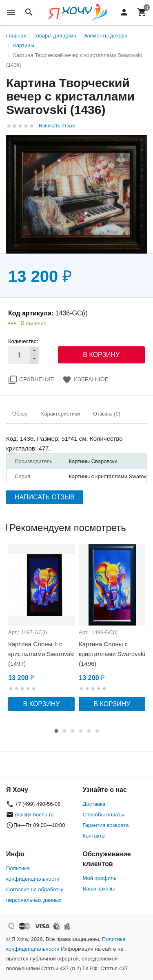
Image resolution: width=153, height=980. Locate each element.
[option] (41, 628)
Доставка (94, 804)
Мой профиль (100, 878)
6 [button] (97, 731)
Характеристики (60, 414)
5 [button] (89, 731)
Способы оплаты (104, 815)
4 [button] (81, 731)
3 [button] (73, 731)
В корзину (42, 704)
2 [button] (64, 731)
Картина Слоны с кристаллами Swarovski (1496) (112, 654)
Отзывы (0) (107, 414)
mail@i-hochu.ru (34, 815)
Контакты (94, 836)
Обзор (20, 414)
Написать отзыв (57, 126)
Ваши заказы (99, 889)
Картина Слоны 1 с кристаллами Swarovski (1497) (41, 654)
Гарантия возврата (106, 825)
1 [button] (56, 731)
